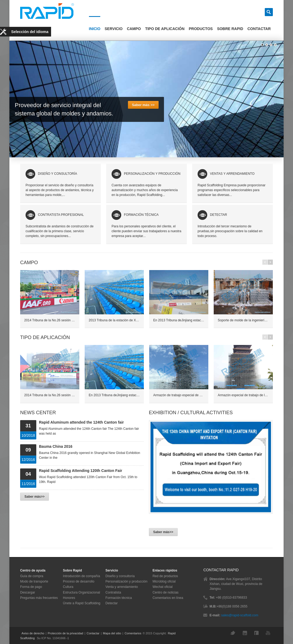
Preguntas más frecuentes (39, 598)
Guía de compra (32, 576)
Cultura (68, 587)
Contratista (113, 592)
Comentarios (133, 633)
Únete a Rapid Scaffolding (82, 603)
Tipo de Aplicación (165, 29)
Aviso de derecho (33, 633)
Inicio (95, 29)
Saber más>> (35, 497)
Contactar (259, 29)
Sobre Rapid (230, 29)
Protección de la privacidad (66, 633)
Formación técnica (119, 598)
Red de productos (165, 576)
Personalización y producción (126, 581)
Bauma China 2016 (56, 446)
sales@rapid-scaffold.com (240, 615)
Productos (201, 29)
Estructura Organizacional (81, 592)
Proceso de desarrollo (79, 581)
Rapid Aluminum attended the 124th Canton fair (81, 422)
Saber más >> (143, 105)
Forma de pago (31, 587)
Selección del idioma (30, 32)
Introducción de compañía (81, 576)
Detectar (111, 603)
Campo (134, 29)
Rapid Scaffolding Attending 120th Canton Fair (81, 471)
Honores (69, 598)
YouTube (269, 633)
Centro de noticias (165, 592)
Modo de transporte (34, 581)
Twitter (234, 633)
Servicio (114, 29)
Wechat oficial (162, 587)
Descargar (28, 592)
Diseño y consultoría (120, 576)
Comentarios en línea (168, 598)
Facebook (258, 633)
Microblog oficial (164, 581)
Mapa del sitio (112, 633)
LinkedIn (246, 633)
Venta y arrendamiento (122, 587)
